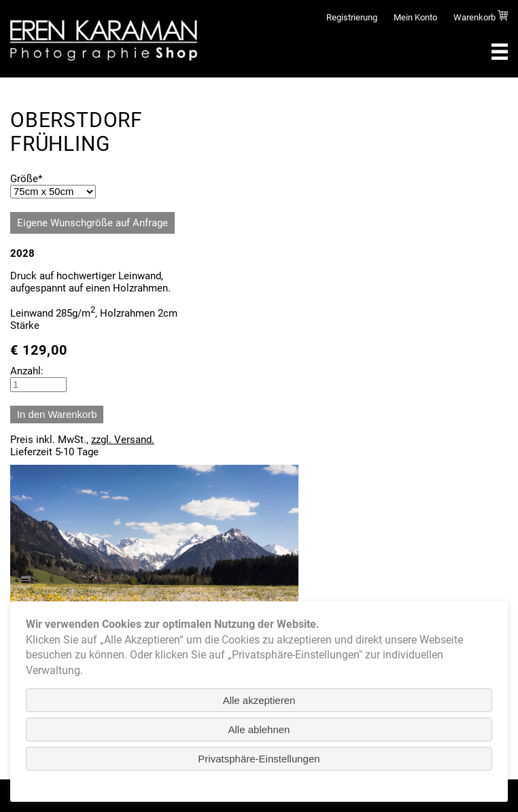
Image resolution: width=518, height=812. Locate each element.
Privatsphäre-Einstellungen (259, 759)
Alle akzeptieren (259, 700)
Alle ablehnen (259, 729)
